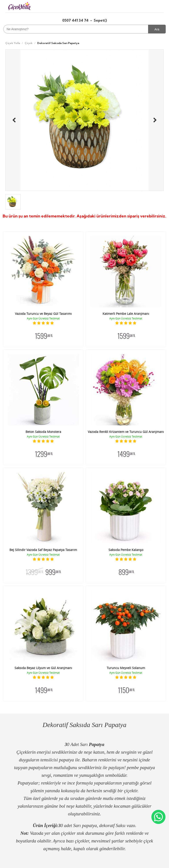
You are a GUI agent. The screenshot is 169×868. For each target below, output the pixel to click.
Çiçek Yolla (13, 43)
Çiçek (29, 43)
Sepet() (100, 20)
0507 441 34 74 (76, 20)
